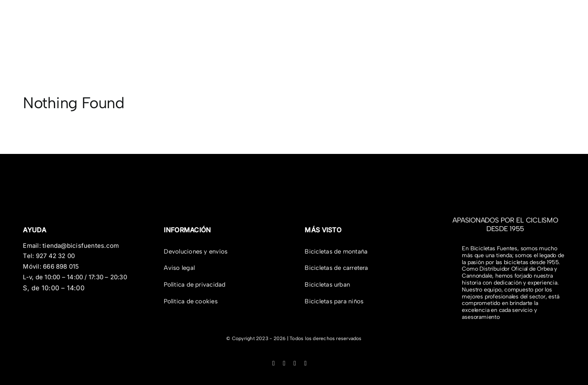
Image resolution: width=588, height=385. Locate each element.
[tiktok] (295, 363)
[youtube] (305, 363)
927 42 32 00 (56, 256)
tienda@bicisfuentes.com (81, 246)
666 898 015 (61, 266)
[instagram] (284, 363)
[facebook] (274, 363)
